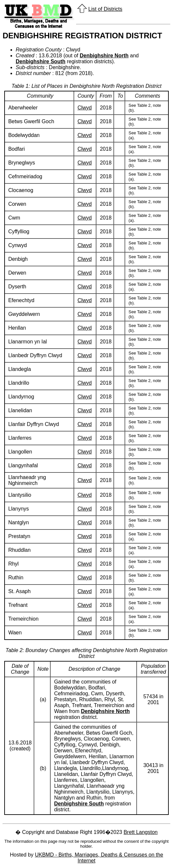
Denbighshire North (104, 56)
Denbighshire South (41, 61)
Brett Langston (141, 832)
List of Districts (105, 9)
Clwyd (85, 108)
